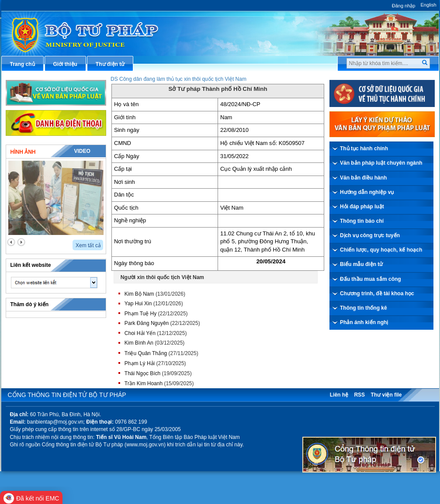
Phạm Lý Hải (140, 363)
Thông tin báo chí (362, 221)
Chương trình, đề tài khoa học (377, 293)
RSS (359, 395)
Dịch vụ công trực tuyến (370, 235)
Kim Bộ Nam (139, 294)
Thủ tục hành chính (364, 148)
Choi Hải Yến (140, 333)
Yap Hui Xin (138, 304)
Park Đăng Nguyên (147, 323)
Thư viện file (386, 395)
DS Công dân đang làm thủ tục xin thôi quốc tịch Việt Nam (178, 79)
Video (82, 151)
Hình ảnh (23, 152)
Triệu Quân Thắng (146, 353)
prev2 (11, 242)
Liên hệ (339, 395)
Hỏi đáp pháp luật (362, 207)
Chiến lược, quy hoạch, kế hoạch (381, 250)
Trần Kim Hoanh (144, 383)
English (428, 5)
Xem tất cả (88, 245)
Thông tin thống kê (364, 308)
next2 (21, 242)
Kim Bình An (139, 343)
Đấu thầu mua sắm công (371, 279)
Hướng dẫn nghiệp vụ (367, 192)
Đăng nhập (404, 6)
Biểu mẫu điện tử (361, 264)
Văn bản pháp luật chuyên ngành (381, 163)
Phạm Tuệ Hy (140, 314)
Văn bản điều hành (363, 178)
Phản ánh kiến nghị (364, 322)
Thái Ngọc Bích (142, 373)
